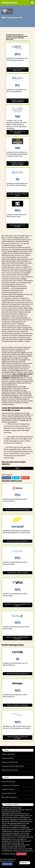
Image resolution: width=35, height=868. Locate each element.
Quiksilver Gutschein (8, 789)
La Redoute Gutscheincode (10, 785)
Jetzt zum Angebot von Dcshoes (18, 226)
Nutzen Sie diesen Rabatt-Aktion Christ (18, 70)
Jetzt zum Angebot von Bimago (17, 705)
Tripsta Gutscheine (8, 758)
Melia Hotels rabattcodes (10, 770)
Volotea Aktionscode (8, 754)
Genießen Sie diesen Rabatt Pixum (17, 195)
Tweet (16, 478)
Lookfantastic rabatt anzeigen (17, 573)
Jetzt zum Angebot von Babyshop (18, 132)
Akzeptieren (7, 864)
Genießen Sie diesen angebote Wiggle (17, 163)
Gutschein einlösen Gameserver (17, 674)
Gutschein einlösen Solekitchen (18, 541)
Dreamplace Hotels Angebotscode (13, 766)
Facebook (6, 478)
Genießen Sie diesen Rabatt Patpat (18, 510)
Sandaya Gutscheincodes (10, 762)
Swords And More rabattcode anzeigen (17, 737)
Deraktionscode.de (9, 3)
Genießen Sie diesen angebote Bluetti (17, 101)
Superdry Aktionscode (9, 793)
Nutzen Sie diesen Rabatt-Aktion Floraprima (17, 638)
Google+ (25, 478)
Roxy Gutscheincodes (8, 781)
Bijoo (18, 468)
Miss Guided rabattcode (9, 797)
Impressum (21, 854)
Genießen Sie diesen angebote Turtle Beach (17, 605)
